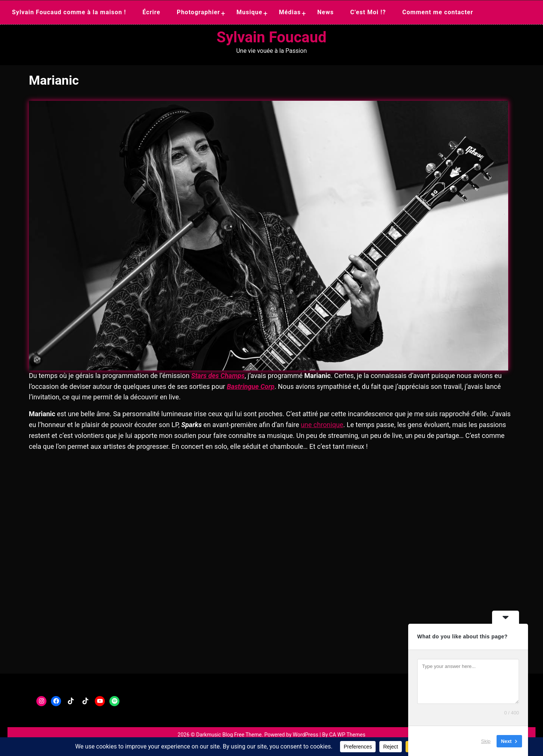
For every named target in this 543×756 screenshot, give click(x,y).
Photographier (198, 12)
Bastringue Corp (251, 386)
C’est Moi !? (368, 12)
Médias (290, 12)
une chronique (322, 425)
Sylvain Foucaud (271, 37)
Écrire (151, 12)
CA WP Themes (347, 735)
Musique (250, 12)
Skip (486, 741)
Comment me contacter (438, 12)
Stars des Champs (218, 376)
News (325, 12)
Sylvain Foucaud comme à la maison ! (69, 12)
